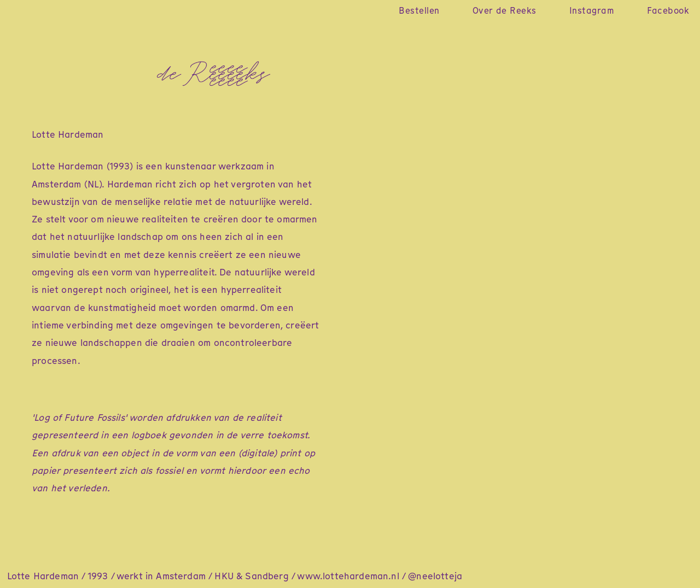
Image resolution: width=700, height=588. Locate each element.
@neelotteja (435, 576)
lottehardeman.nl (361, 576)
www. (310, 576)
